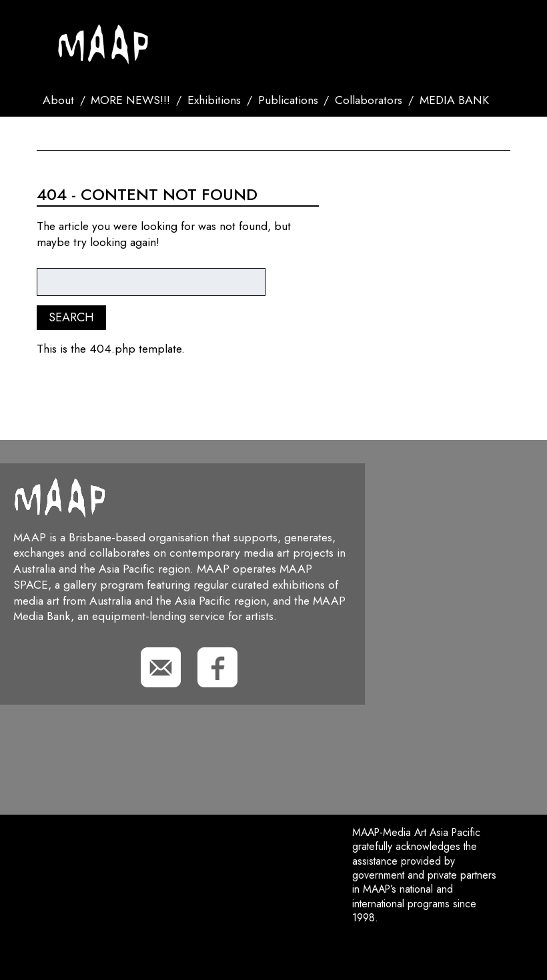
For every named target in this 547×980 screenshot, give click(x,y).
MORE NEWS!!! (130, 100)
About (58, 100)
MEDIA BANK (454, 100)
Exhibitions (214, 100)
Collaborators (369, 100)
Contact (67, 133)
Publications (288, 100)
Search (124, 133)
